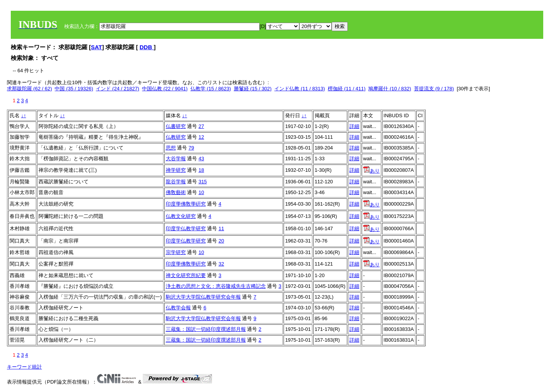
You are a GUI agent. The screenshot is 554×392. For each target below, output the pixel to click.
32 (221, 264)
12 (201, 137)
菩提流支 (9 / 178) (434, 89)
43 (201, 159)
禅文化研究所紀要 (186, 275)
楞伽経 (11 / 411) (347, 89)
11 (221, 228)
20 (221, 241)
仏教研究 (176, 137)
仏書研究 (176, 126)
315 (203, 182)
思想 (171, 148)
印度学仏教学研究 (186, 228)
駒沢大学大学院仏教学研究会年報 (203, 297)
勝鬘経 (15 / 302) (253, 89)
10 (201, 192)
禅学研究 (176, 170)
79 (191, 148)
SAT (96, 47)
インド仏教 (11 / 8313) (300, 89)
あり (371, 171)
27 (201, 126)
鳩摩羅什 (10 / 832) (390, 89)
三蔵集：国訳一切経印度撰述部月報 (206, 329)
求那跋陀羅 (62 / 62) (29, 89)
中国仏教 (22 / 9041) (165, 89)
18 (201, 170)
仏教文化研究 (181, 216)
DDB (147, 47)
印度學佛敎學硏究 (186, 204)
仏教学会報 (178, 308)
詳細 (354, 126)
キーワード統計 (24, 367)
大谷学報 (176, 159)
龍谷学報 (176, 182)
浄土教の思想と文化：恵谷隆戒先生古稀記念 (216, 286)
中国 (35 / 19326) (74, 89)
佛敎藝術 (176, 192)
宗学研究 (176, 252)
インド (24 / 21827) (118, 89)
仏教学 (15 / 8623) (211, 89)
